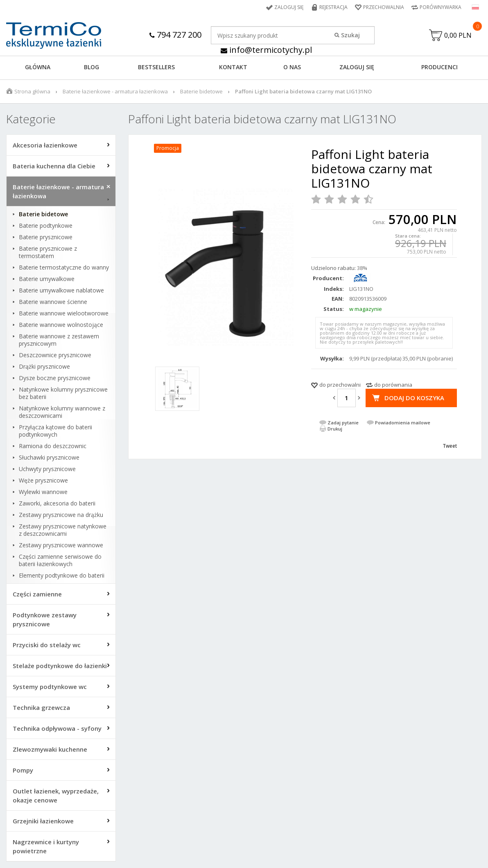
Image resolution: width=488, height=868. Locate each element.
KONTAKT (233, 67)
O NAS (292, 67)
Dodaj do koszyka (414, 398)
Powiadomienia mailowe (403, 423)
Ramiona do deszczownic (53, 446)
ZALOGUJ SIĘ (357, 67)
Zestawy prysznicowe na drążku (61, 515)
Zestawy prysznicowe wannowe (61, 545)
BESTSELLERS (156, 67)
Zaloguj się (289, 7)
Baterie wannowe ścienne (53, 302)
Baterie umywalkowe (47, 279)
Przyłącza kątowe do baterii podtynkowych (55, 431)
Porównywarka (441, 7)
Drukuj (335, 429)
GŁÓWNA (38, 67)
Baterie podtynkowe (46, 226)
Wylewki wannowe (43, 492)
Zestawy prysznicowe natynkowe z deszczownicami (63, 530)
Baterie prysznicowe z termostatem (48, 252)
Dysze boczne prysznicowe (55, 378)
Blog (91, 67)
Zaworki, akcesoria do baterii (57, 503)
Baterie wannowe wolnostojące (61, 325)
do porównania (393, 385)
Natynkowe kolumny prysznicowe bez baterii (63, 393)
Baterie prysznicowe (46, 237)
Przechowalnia (384, 7)
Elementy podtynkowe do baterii (62, 576)
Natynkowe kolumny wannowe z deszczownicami (62, 412)
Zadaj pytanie (343, 423)
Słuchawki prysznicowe (49, 458)
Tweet (450, 446)
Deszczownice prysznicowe (55, 355)
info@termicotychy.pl (266, 50)
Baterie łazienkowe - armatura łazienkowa (115, 91)
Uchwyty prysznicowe (47, 469)
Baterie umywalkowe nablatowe (61, 290)
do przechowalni (340, 385)
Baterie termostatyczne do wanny (64, 267)
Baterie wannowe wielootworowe (64, 313)
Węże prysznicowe (43, 480)
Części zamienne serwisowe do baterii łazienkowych (60, 560)
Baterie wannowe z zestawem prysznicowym (59, 340)
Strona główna (32, 91)
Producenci (439, 67)
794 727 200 (175, 35)
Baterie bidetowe (201, 91)
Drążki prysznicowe (44, 367)
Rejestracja (333, 7)
